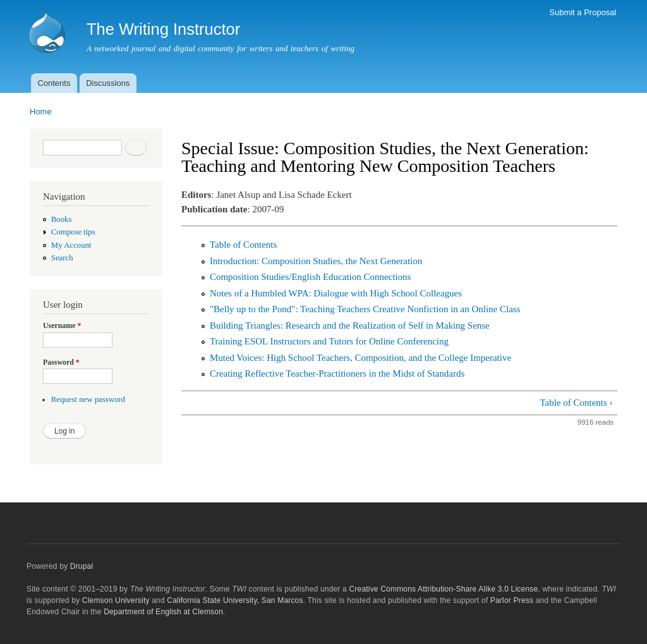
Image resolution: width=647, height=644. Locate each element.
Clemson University (116, 600)
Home (41, 112)
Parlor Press (512, 600)
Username (62, 325)
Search (62, 258)
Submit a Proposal (583, 12)
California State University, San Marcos (235, 600)
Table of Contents (243, 245)
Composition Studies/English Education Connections (310, 277)
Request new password (88, 399)
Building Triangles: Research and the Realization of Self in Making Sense (350, 325)
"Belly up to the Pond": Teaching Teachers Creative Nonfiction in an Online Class (365, 309)
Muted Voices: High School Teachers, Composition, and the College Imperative (360, 358)
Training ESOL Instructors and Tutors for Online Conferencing (329, 341)
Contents (54, 83)
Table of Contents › (576, 403)
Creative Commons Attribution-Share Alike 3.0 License (443, 589)
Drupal (82, 566)
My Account (71, 245)
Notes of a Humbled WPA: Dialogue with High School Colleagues (336, 293)
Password (61, 362)
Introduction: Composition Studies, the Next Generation (316, 261)
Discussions (108, 83)
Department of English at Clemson (163, 612)
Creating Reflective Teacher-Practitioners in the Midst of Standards (337, 374)
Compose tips (73, 232)
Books (62, 219)
